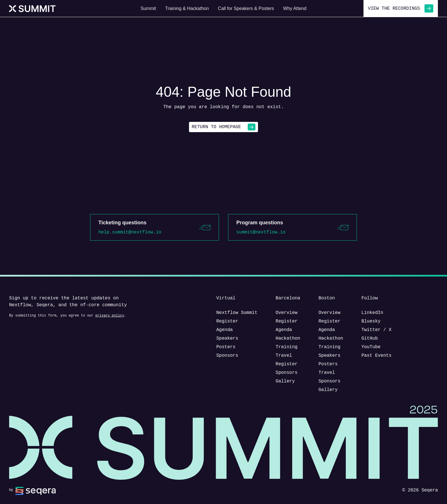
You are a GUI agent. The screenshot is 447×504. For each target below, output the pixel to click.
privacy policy (110, 315)
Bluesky (371, 321)
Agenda (225, 330)
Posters (226, 347)
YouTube (371, 347)
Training (287, 347)
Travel (284, 356)
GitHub (370, 338)
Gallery (285, 381)
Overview (287, 313)
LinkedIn (372, 313)
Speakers (227, 338)
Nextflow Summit (237, 313)
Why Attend (295, 8)
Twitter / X (377, 330)
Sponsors (227, 356)
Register (227, 321)
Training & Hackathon (187, 8)
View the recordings (401, 8)
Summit (148, 8)
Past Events (377, 356)
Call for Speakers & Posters (246, 8)
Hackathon (288, 338)
